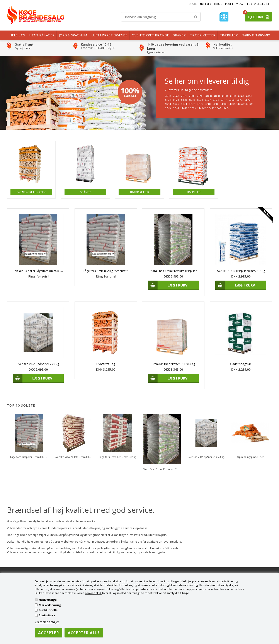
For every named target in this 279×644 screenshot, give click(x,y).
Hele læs (17, 35)
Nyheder (206, 4)
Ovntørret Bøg (106, 364)
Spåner (179, 35)
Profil (229, 4)
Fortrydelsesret (258, 4)
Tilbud (218, 4)
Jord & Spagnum (73, 35)
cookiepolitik (93, 593)
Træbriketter (203, 35)
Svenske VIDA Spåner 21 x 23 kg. (38, 364)
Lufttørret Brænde (109, 35)
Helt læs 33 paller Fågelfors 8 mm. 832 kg (38, 271)
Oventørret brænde (150, 35)
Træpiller (229, 35)
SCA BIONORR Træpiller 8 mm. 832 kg (241, 271)
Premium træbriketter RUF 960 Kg (173, 364)
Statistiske (47, 615)
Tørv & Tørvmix (256, 35)
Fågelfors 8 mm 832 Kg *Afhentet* (106, 271)
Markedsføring (50, 605)
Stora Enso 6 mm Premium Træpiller (173, 271)
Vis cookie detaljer (47, 622)
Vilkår (240, 4)
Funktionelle (48, 610)
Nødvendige (48, 600)
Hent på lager (42, 35)
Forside (192, 4)
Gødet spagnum (241, 364)
